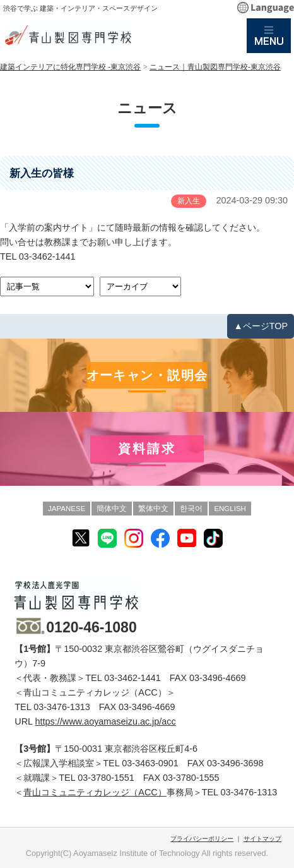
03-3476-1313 (62, 707)
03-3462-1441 (47, 256)
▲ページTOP (261, 326)
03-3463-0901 (150, 763)
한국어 (191, 509)
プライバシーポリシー (202, 839)
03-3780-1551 (106, 778)
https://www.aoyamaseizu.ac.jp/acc (106, 721)
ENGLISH (230, 509)
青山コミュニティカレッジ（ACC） (95, 792)
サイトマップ (262, 839)
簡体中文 (112, 509)
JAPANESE (67, 509)
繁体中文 (153, 509)
